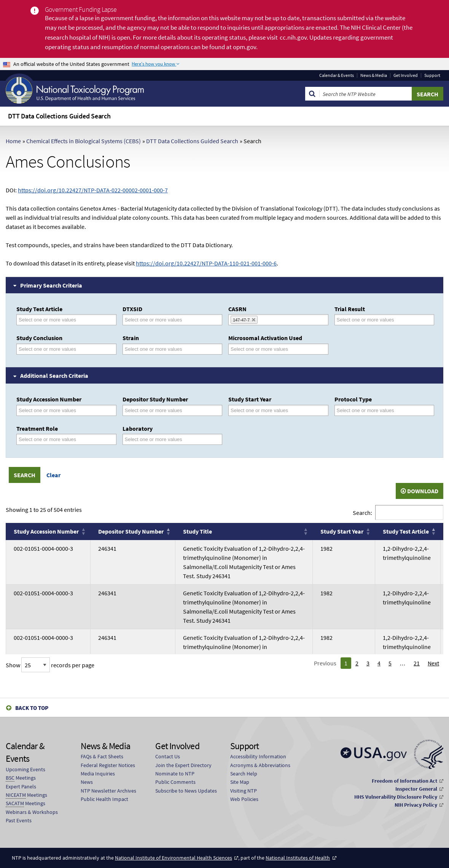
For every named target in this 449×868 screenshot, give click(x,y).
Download (420, 491)
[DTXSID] (158, 320)
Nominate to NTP (175, 774)
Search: (362, 513)
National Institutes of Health (298, 858)
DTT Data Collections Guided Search (192, 141)
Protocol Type (353, 399)
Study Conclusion (39, 338)
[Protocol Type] (370, 410)
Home (13, 141)
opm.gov (244, 47)
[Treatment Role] (52, 439)
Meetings (21, 778)
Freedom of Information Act (404, 781)
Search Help (244, 774)
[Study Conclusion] (52, 349)
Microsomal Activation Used (265, 338)
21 (417, 663)
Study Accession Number (49, 399)
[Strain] (158, 349)
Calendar (337, 75)
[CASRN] (264, 320)
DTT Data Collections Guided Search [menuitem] (59, 116)
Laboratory (138, 428)
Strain (131, 338)
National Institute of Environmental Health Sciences (174, 858)
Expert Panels (21, 786)
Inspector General (416, 789)
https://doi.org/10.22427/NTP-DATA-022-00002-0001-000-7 (93, 190)
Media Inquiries (98, 774)
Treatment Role (37, 428)
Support (432, 75)
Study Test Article (39, 309)
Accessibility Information (258, 756)
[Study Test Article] (52, 320)
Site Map (240, 782)
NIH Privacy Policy (416, 805)
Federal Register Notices (108, 765)
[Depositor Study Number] (158, 410)
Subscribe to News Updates (186, 791)
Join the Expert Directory (183, 765)
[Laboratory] (158, 439)
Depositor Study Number (155, 399)
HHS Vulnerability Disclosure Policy (396, 797)
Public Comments (175, 782)
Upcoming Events (25, 769)
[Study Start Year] (264, 410)
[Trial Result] (370, 320)
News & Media (374, 75)
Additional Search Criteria (54, 376)
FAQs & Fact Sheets (102, 756)
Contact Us (168, 756)
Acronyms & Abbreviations (260, 765)
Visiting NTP (244, 791)
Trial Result (350, 309)
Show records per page (50, 665)
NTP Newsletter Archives (108, 791)
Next (433, 663)
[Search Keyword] (366, 94)
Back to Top (32, 708)
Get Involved (406, 75)
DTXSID (132, 309)
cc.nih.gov (293, 37)
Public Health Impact (104, 799)
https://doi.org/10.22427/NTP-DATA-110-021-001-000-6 (206, 263)
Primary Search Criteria (51, 285)
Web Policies (244, 799)
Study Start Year (250, 399)
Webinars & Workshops (32, 812)
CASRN (237, 309)
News (87, 782)
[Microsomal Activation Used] (264, 349)
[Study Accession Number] (52, 410)
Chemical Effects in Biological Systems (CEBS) (84, 141)
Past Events (19, 820)
